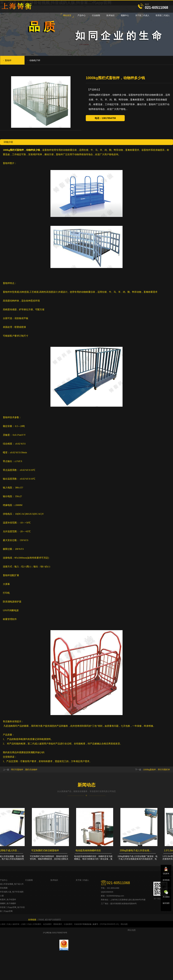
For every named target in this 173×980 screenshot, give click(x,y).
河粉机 (41, 920)
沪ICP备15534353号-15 (109, 924)
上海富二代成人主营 (28, 924)
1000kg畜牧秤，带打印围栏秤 (157, 770)
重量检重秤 (58, 924)
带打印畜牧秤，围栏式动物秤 (24, 770)
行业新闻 (29, 880)
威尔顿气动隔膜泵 (53, 920)
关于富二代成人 (82, 880)
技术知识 (54, 880)
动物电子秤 (34, 60)
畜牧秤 (7, 60)
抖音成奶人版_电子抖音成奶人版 (12, 894)
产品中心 (4, 880)
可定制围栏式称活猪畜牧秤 (46, 850)
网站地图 (124, 924)
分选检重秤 (68, 924)
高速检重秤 (78, 924)
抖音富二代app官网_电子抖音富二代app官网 (12, 909)
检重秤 (39, 924)
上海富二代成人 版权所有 (10, 924)
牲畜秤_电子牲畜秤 (8, 900)
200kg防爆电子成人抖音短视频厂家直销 (137, 850)
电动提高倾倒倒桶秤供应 (89, 850)
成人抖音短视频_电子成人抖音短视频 (12, 886)
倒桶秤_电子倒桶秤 (8, 903)
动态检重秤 (47, 924)
